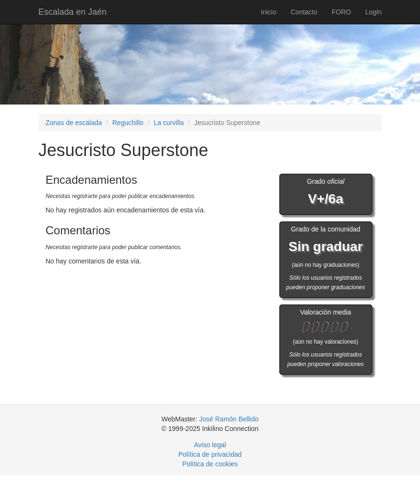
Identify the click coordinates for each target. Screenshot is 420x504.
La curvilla (169, 123)
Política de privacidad (210, 454)
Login (373, 12)
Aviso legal (210, 445)
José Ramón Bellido (229, 419)
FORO (341, 12)
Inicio (269, 12)
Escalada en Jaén (73, 12)
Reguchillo (128, 123)
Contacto (304, 12)
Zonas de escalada (74, 123)
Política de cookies (210, 464)
